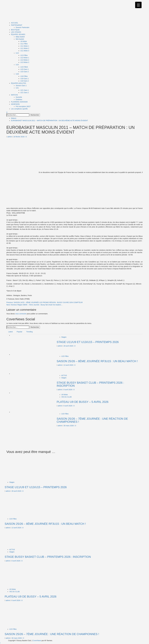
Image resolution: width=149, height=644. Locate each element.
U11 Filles (24, 44)
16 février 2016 (19, 137)
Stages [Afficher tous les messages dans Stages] (64, 337)
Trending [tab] (29, 332)
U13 (17, 53)
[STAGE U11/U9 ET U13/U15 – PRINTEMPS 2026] (23, 344)
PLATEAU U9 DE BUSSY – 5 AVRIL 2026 (83, 402)
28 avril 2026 (69, 346)
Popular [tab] (19, 332)
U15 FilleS (24, 67)
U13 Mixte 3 (25, 62)
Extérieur (19, 99)
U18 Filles (24, 76)
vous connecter (21, 314)
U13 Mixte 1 (25, 58)
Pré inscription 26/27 (23, 106)
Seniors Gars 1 (21, 86)
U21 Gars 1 (25, 90)
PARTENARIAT (17, 25)
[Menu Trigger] (138, 5)
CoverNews (37, 641)
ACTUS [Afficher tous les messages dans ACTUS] (64, 375)
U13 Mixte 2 (25, 60)
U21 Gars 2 (25, 93)
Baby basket (20, 37)
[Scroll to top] (0, 643)
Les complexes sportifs (19, 109)
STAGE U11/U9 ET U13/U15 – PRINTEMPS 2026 (88, 342)
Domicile (19, 97)
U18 (17, 74)
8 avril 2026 (68, 390)
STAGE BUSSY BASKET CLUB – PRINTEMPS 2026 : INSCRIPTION (90, 384)
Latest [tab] (10, 332)
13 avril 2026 (69, 365)
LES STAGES (16, 32)
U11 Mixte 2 (25, 48)
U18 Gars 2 (25, 81)
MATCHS (14, 95)
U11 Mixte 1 (25, 46)
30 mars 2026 (69, 426)
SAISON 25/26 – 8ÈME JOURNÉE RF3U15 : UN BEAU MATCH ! (97, 361)
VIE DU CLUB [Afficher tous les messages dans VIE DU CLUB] (66, 397)
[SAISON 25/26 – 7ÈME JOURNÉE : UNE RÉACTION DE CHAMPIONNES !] (23, 421)
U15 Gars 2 (25, 72)
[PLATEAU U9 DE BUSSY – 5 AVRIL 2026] (23, 402)
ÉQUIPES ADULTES (19, 83)
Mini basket (20, 39)
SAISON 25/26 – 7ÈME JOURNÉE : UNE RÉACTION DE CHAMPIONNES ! (92, 420)
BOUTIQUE (15, 30)
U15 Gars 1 (25, 69)
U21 (17, 88)
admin (10, 137)
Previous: (45, 302)
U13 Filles (24, 55)
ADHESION (15, 104)
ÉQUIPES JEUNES (18, 34)
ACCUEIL (15, 23)
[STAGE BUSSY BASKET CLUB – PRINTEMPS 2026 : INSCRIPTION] (23, 383)
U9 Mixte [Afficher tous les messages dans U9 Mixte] (65, 395)
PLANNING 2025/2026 (19, 102)
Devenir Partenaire (23, 27)
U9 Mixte (24, 41)
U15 (17, 65)
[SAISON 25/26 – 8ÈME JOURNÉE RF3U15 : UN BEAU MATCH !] (23, 364)
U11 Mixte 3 (25, 51)
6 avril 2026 (68, 406)
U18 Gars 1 (25, 79)
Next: (35, 305)
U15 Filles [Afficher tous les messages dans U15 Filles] (65, 356)
